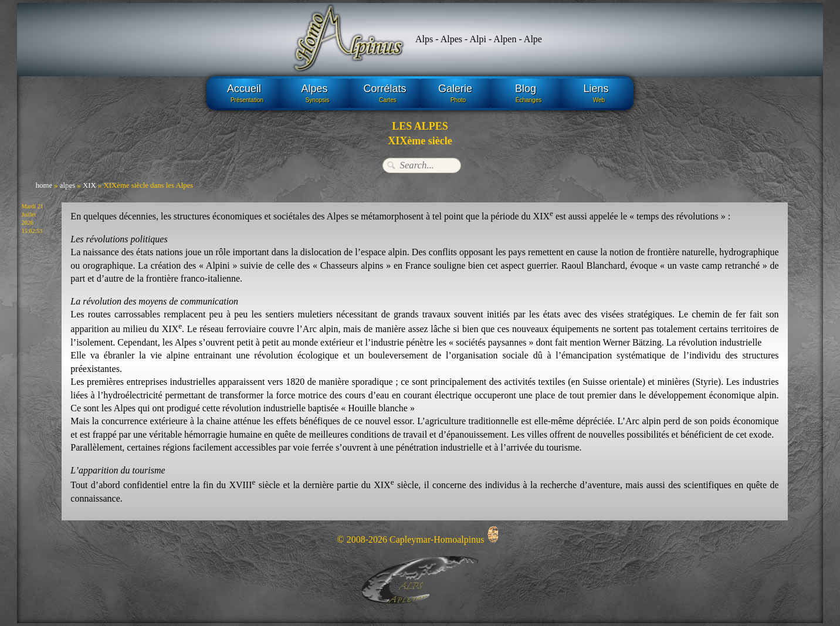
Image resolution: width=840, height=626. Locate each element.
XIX (89, 185)
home (44, 185)
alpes (67, 185)
